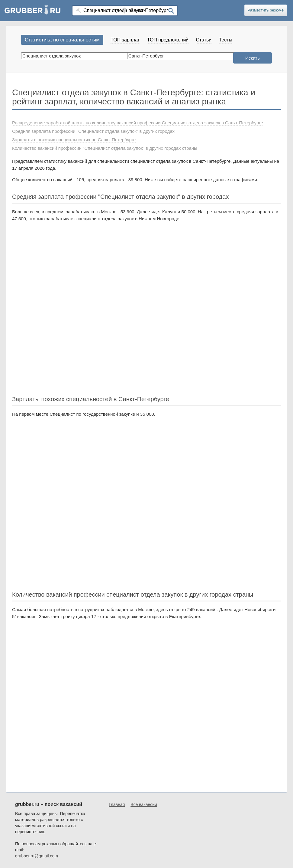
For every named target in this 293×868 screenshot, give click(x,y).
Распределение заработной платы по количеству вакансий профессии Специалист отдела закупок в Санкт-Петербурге (138, 123)
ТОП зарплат (125, 40)
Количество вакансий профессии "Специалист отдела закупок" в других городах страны (105, 148)
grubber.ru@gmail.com (37, 856)
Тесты (225, 40)
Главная (117, 804)
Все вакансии (144, 804)
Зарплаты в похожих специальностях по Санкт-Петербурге (74, 140)
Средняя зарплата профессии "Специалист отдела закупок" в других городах (93, 131)
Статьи (204, 40)
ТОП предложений (168, 40)
